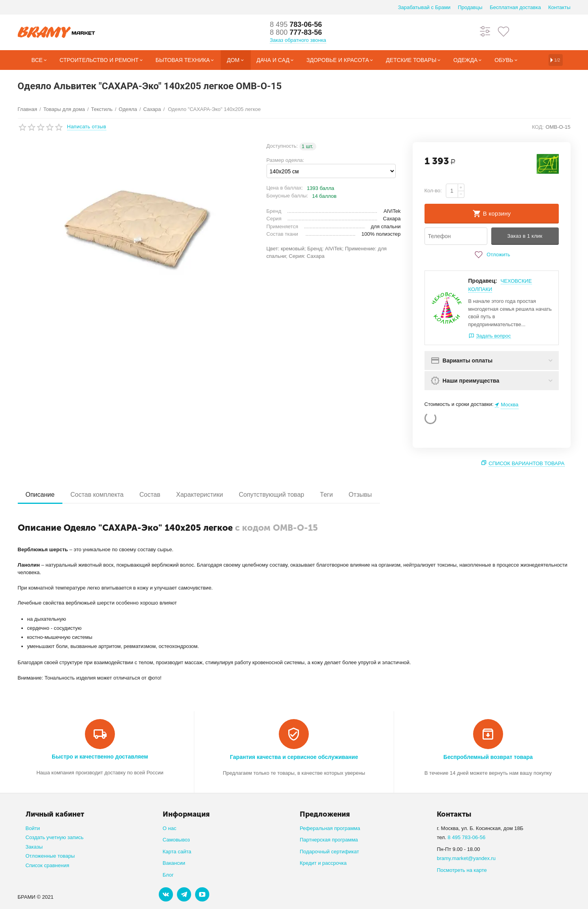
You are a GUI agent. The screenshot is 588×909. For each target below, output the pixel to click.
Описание (40, 495)
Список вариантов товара (526, 463)
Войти (33, 828)
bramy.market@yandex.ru (466, 858)
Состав (150, 495)
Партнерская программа (329, 840)
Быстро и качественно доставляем (100, 757)
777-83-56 (296, 32)
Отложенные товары (50, 856)
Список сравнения (48, 865)
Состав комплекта (97, 495)
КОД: (538, 127)
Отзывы (360, 495)
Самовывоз (176, 840)
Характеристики (200, 495)
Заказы (34, 847)
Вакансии (174, 863)
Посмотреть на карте (462, 870)
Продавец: (483, 281)
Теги (326, 495)
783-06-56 (296, 24)
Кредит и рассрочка (323, 863)
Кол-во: (433, 191)
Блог (168, 875)
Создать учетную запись (55, 837)
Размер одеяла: (286, 160)
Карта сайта (177, 852)
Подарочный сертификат (329, 852)
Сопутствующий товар (272, 495)
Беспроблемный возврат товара (488, 757)
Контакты (559, 7)
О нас (170, 828)
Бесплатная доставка (515, 7)
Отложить (491, 255)
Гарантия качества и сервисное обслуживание (294, 757)
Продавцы (470, 7)
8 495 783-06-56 (467, 837)
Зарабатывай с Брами (424, 7)
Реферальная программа (330, 828)
